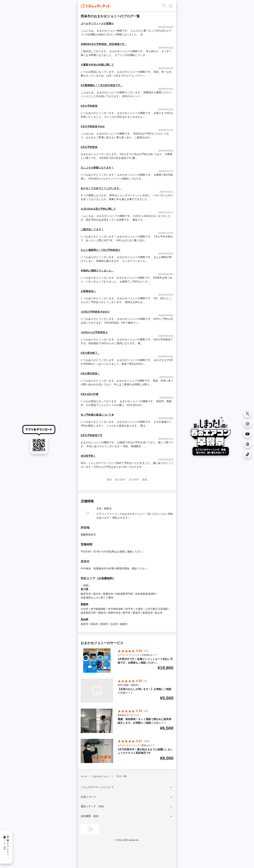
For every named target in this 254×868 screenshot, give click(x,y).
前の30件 (120, 480)
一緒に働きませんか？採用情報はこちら (6, 844)
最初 (109, 480)
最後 (145, 480)
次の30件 (134, 480)
